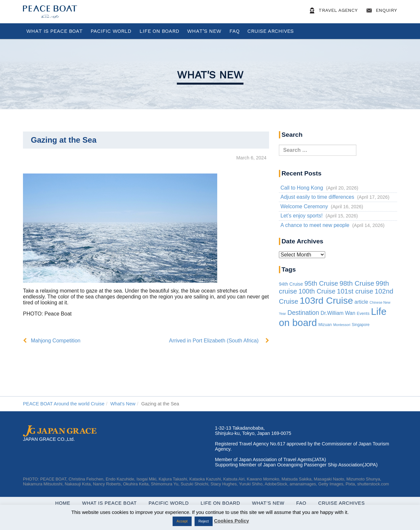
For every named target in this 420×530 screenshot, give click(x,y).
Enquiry (381, 10)
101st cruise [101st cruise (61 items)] (355, 291)
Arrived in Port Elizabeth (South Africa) (214, 341)
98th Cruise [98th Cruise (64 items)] (357, 283)
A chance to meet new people (315, 225)
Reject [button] (204, 521)
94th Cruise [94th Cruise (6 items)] (291, 284)
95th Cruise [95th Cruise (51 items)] (321, 283)
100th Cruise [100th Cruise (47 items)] (317, 291)
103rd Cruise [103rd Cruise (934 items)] (326, 300)
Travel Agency (332, 10)
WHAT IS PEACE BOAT (54, 31)
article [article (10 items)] (361, 302)
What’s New (204, 31)
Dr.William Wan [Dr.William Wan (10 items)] (338, 313)
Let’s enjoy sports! (302, 216)
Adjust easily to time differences (317, 197)
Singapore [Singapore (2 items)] (361, 325)
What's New (210, 75)
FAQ (234, 31)
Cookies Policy (231, 521)
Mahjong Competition (56, 341)
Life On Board (159, 31)
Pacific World (111, 31)
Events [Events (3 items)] (363, 314)
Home (63, 503)
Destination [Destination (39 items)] (303, 313)
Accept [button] (182, 521)
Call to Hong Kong (302, 188)
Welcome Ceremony (304, 206)
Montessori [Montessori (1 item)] (342, 325)
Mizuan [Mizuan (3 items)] (325, 325)
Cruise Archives (271, 31)
